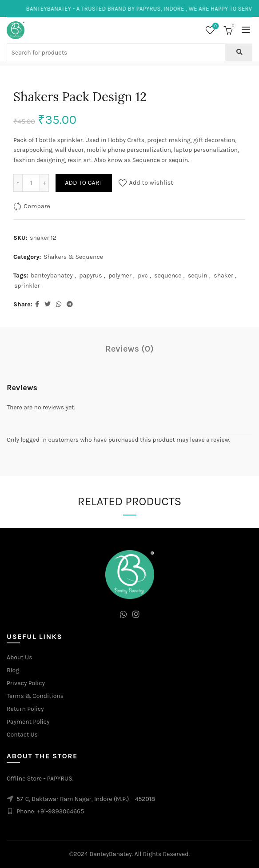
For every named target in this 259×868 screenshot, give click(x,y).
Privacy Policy (26, 683)
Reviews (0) (129, 349)
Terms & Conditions (35, 696)
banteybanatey (52, 275)
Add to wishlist (151, 183)
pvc (143, 275)
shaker (223, 275)
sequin (198, 275)
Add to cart (84, 183)
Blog (13, 670)
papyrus (91, 275)
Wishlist (215, 26)
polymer (120, 275)
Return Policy (25, 709)
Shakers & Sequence (73, 257)
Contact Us (22, 735)
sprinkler (27, 286)
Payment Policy (28, 722)
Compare (37, 206)
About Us (20, 657)
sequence (168, 275)
